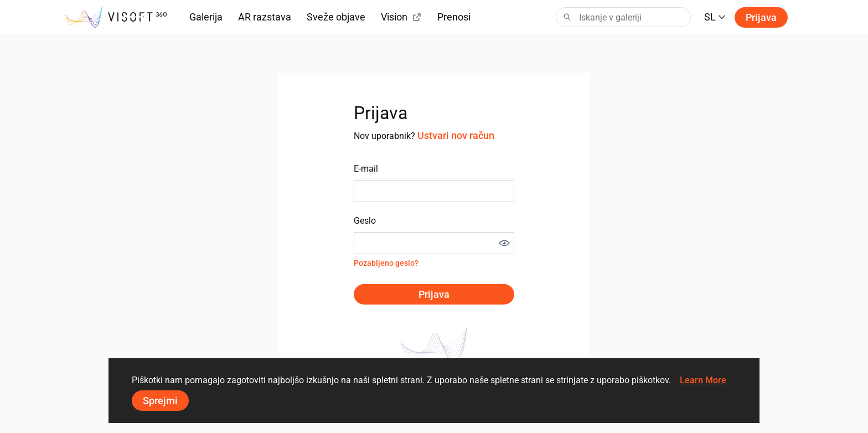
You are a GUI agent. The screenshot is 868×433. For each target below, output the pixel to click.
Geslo (365, 221)
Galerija (206, 17)
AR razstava (265, 17)
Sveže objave (336, 17)
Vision (401, 17)
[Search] (623, 17)
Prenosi (454, 17)
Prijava (761, 17)
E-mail (366, 169)
